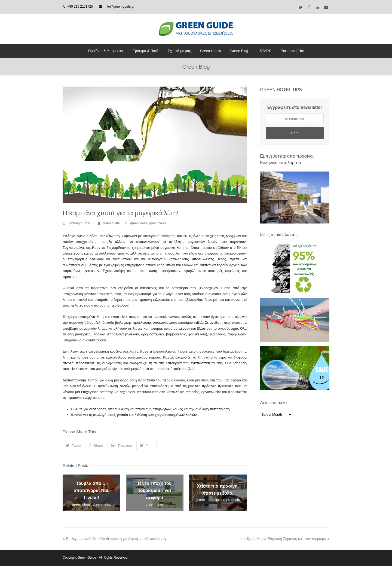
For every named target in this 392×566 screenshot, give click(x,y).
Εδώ (295, 133)
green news (158, 223)
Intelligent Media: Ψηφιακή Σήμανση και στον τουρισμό (285, 539)
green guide (111, 223)
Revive (76, 415)
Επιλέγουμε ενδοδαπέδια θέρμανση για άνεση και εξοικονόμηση (114, 539)
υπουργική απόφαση (159, 236)
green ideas (139, 223)
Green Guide (87, 558)
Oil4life (77, 409)
